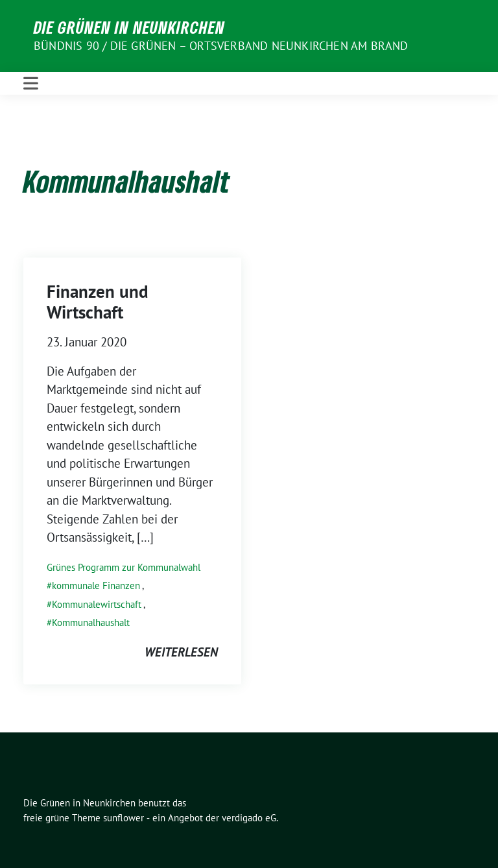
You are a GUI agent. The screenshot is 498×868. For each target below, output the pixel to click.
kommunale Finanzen (96, 585)
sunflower (124, 818)
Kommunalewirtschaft (97, 604)
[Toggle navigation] (31, 83)
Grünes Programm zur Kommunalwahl (124, 567)
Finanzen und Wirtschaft (98, 302)
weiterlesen (181, 652)
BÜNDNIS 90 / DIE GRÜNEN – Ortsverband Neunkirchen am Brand (221, 46)
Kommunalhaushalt (91, 622)
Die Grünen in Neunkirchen (129, 27)
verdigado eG (249, 818)
